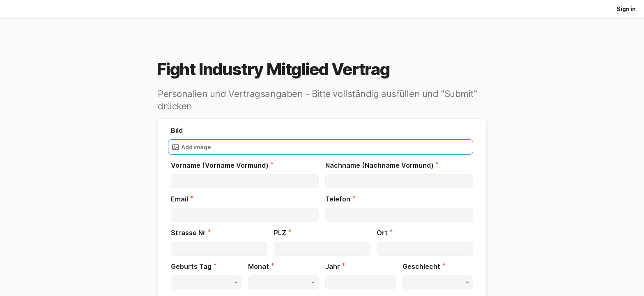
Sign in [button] (626, 9)
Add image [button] (191, 147)
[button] (206, 282)
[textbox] (245, 181)
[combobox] (206, 282)
